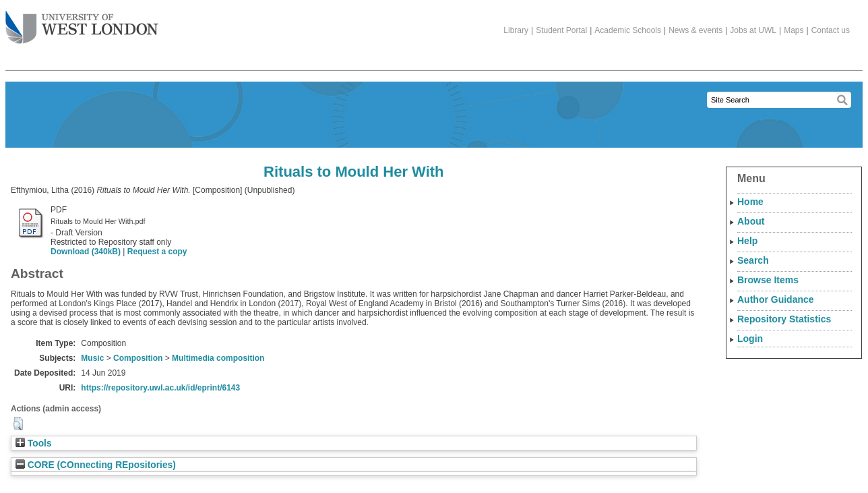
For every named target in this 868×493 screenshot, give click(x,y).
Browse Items (768, 280)
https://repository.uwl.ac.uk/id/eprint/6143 (160, 388)
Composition (138, 358)
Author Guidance (776, 299)
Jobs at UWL (753, 30)
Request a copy (157, 252)
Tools (34, 443)
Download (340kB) (86, 252)
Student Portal (561, 30)
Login (750, 339)
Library (516, 30)
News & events (695, 30)
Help (747, 241)
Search (753, 260)
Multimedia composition (218, 358)
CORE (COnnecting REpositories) (96, 465)
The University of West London (82, 22)
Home (750, 202)
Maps (794, 30)
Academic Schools (628, 30)
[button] (18, 424)
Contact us (831, 30)
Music (92, 358)
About (751, 221)
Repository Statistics (784, 319)
